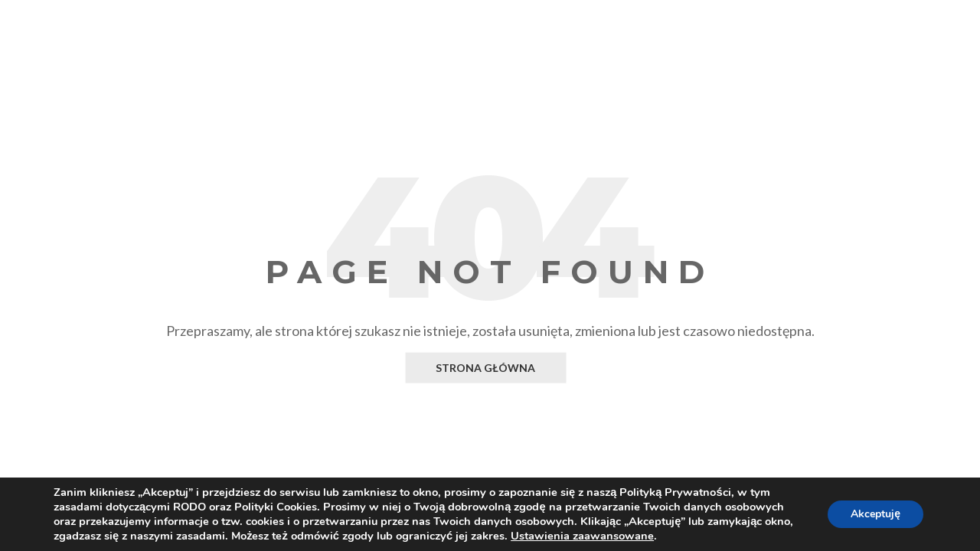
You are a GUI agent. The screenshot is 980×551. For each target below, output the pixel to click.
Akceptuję (875, 514)
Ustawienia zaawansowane (582, 536)
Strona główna (485, 368)
